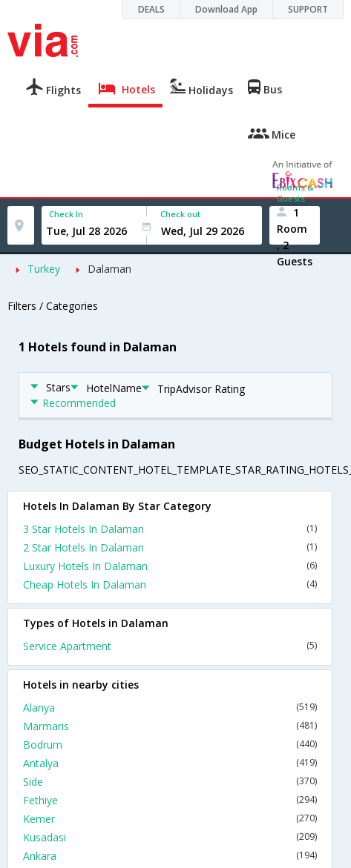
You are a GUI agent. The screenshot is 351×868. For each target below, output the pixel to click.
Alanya (170, 708)
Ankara (170, 856)
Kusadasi (170, 837)
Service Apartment (170, 646)
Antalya (170, 763)
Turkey (44, 269)
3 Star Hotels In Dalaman (170, 529)
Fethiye (170, 800)
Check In (66, 214)
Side (170, 782)
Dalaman (109, 269)
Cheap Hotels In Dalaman (170, 584)
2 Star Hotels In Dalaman (170, 547)
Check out (180, 214)
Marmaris (170, 726)
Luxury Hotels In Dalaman (170, 566)
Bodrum (170, 745)
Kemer (170, 819)
